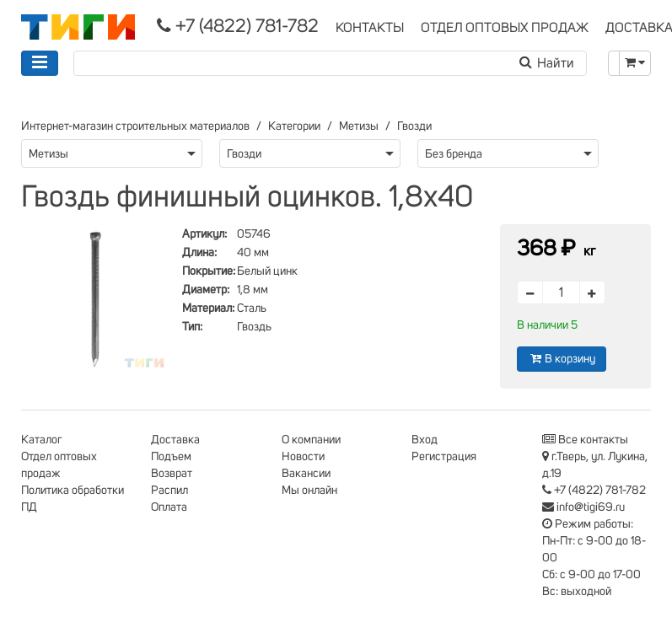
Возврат (172, 474)
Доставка (175, 440)
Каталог (41, 440)
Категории (294, 126)
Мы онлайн (309, 491)
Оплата (169, 507)
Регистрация (444, 457)
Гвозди (414, 126)
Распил (169, 491)
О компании (311, 440)
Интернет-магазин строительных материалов (135, 126)
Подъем (171, 457)
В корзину (562, 359)
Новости (303, 457)
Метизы (359, 126)
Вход (425, 440)
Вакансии (306, 474)
